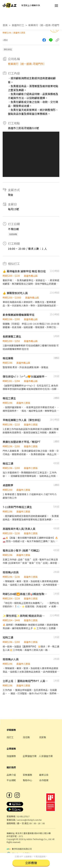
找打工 (10, 737)
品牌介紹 (11, 775)
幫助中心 (27, 780)
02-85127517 (23, 816)
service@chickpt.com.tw (29, 820)
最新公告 (44, 775)
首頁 (5, 25)
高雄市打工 (18, 25)
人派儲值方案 (46, 756)
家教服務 (27, 775)
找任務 (26, 737)
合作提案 (44, 780)
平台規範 (11, 780)
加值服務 (11, 756)
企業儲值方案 (30, 756)
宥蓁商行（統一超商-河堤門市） (27, 64)
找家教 (43, 737)
